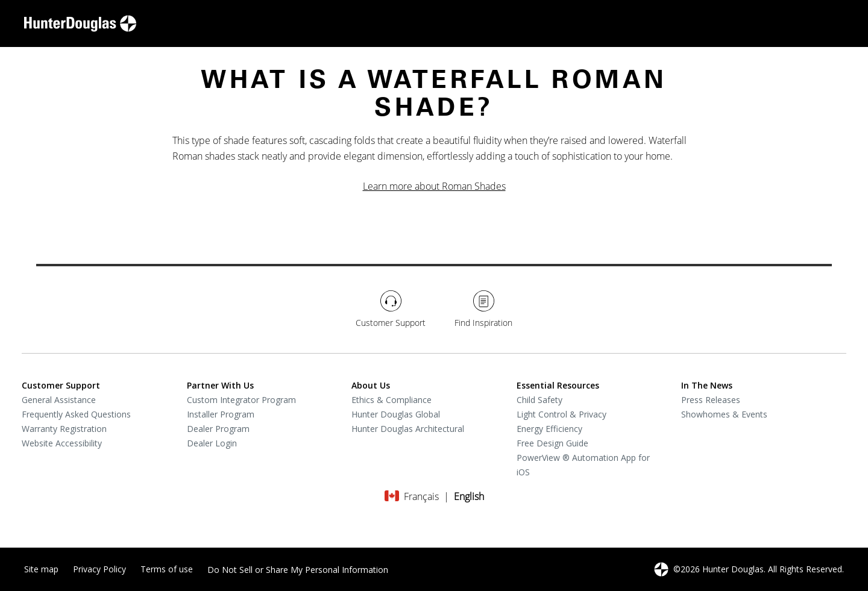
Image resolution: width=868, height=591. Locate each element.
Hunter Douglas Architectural (408, 429)
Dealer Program (218, 429)
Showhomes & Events (724, 414)
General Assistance (59, 400)
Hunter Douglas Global (396, 414)
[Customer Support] (391, 310)
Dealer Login (212, 443)
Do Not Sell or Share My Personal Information (298, 570)
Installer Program (221, 414)
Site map (41, 569)
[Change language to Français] (421, 496)
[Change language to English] (469, 496)
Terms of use (167, 569)
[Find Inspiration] (483, 310)
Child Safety (539, 400)
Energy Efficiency (549, 429)
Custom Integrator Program (241, 400)
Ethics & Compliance (392, 400)
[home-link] (80, 23)
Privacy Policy (99, 569)
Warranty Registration (64, 429)
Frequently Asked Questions (76, 414)
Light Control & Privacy (561, 414)
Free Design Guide (552, 443)
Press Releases (711, 400)
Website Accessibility (62, 443)
